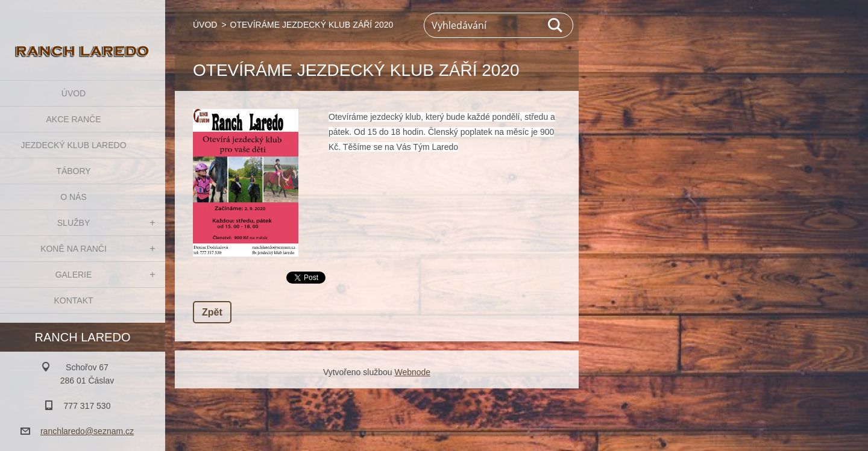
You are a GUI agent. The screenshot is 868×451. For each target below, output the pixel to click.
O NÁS (74, 197)
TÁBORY (73, 171)
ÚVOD (74, 93)
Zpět (212, 312)
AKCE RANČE (73, 119)
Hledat (556, 25)
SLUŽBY (74, 223)
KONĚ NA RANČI (74, 249)
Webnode (412, 372)
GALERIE (74, 275)
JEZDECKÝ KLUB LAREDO (73, 145)
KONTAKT (73, 300)
